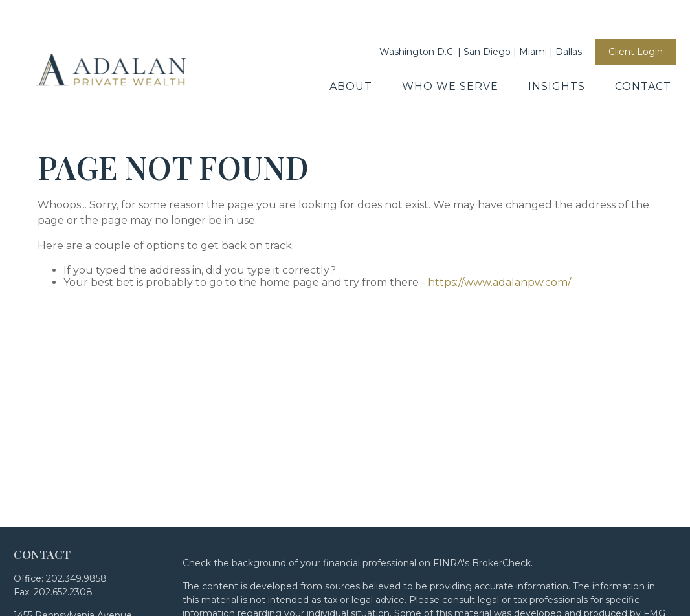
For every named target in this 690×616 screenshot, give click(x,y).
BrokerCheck (501, 505)
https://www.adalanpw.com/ (499, 224)
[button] (351, 47)
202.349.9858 (76, 520)
